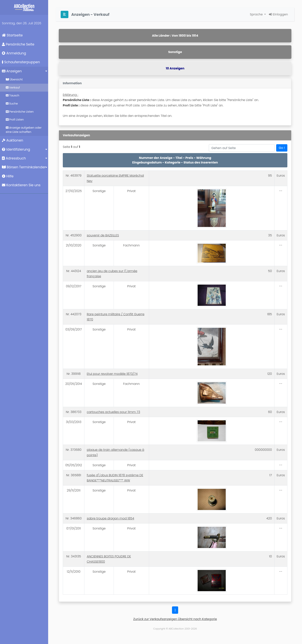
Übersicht (14, 79)
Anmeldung (14, 53)
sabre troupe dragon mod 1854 (110, 518)
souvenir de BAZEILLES (103, 235)
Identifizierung (16, 149)
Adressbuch (14, 158)
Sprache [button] (257, 14)
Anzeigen (12, 71)
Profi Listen (15, 120)
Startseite (12, 35)
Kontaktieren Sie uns (21, 185)
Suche (12, 104)
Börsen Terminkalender (24, 167)
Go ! (282, 148)
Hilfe (8, 176)
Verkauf (13, 88)
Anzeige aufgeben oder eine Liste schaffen (24, 130)
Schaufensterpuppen (21, 62)
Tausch (13, 95)
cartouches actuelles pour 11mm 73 (113, 412)
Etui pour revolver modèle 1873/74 (112, 374)
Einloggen (278, 14)
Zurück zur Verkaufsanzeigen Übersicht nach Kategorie (175, 619)
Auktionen (13, 140)
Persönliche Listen (20, 112)
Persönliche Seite (18, 44)
